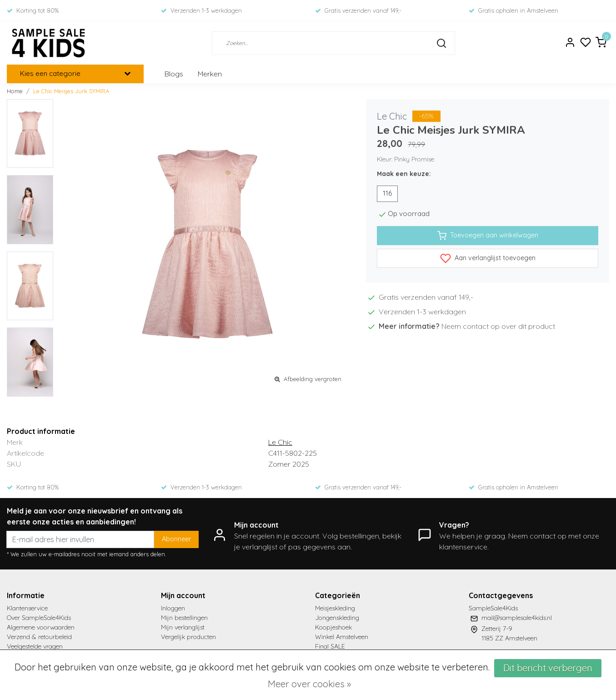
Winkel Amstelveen (342, 637)
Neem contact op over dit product (498, 326)
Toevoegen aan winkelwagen (488, 236)
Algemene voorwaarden (41, 627)
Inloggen (173, 608)
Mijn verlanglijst (183, 627)
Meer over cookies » (309, 684)
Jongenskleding (337, 618)
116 (387, 193)
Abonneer (176, 539)
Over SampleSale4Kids (39, 618)
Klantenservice (27, 608)
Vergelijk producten (188, 637)
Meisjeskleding (335, 608)
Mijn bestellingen (184, 618)
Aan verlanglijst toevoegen (488, 258)
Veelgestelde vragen (35, 646)
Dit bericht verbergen (548, 668)
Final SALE (330, 646)
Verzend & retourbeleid (39, 637)
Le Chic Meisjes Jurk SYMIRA (71, 91)
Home (15, 91)
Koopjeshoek (333, 627)
